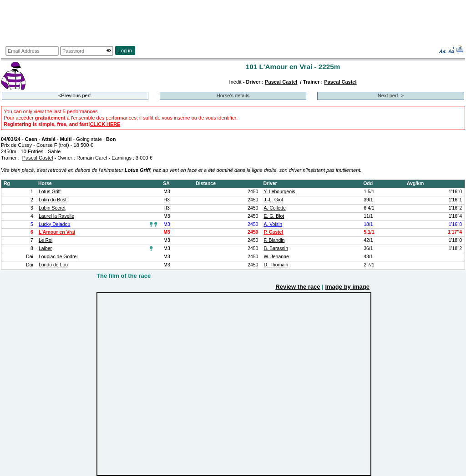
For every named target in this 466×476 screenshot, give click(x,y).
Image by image (347, 287)
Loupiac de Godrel (58, 257)
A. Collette (274, 208)
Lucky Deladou (54, 224)
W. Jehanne (276, 257)
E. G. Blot (274, 216)
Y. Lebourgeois (279, 192)
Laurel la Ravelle (56, 216)
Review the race (298, 287)
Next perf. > (391, 95)
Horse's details (233, 95)
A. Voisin (273, 224)
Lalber (45, 248)
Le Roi (46, 240)
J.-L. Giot (273, 200)
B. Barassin (276, 248)
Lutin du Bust (53, 200)
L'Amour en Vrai (57, 232)
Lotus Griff (50, 192)
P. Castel (273, 232)
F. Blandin (274, 240)
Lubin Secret (52, 208)
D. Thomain (276, 265)
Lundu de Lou (53, 265)
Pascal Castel (281, 82)
